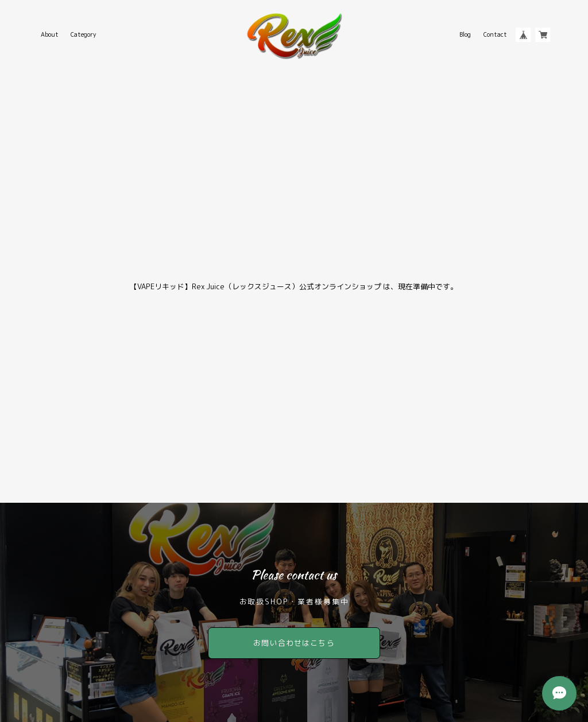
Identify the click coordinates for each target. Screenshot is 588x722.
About (50, 35)
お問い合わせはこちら (294, 643)
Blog (465, 35)
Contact (495, 35)
